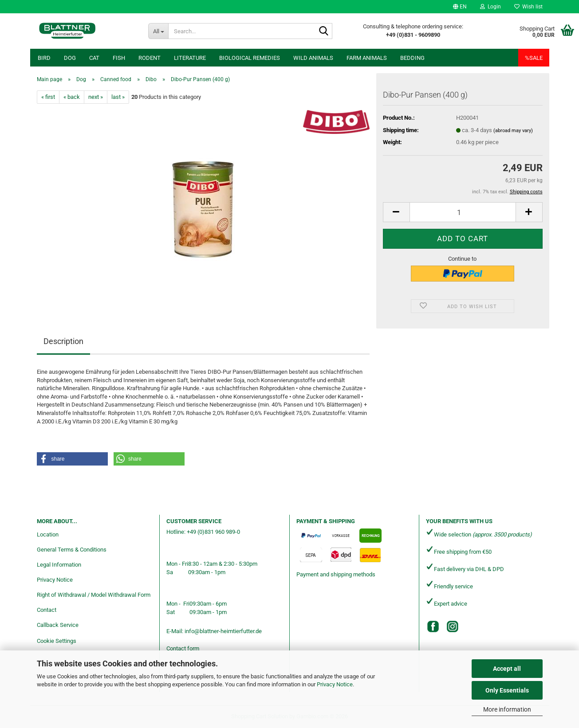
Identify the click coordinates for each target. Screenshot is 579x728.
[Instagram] (453, 626)
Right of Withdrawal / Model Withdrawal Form (94, 595)
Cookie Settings (57, 641)
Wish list (528, 7)
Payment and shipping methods (336, 574)
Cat (94, 58)
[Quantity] (463, 212)
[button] (460, 7)
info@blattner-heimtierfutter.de (223, 631)
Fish (119, 58)
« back (72, 97)
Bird (44, 58)
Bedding (412, 58)
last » (118, 97)
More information (507, 709)
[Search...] (158, 31)
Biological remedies (250, 58)
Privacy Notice (335, 684)
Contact (47, 610)
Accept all (507, 669)
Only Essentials (507, 690)
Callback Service (58, 625)
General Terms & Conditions (72, 550)
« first (48, 97)
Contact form (183, 648)
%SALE (534, 58)
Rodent (150, 58)
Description (63, 341)
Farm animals (367, 58)
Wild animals (313, 58)
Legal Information (59, 565)
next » (96, 97)
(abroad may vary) (513, 131)
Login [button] (490, 7)
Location (48, 534)
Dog (70, 58)
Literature (190, 58)
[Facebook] (433, 626)
